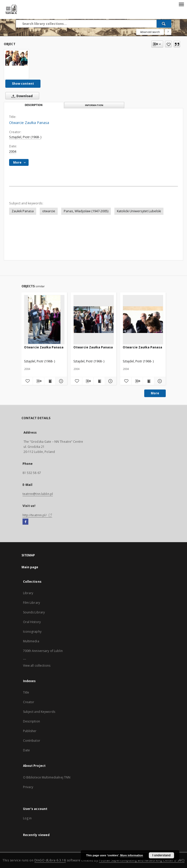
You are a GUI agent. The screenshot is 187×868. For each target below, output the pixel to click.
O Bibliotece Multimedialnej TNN (47, 777)
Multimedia (31, 641)
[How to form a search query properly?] (168, 32)
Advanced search (150, 32)
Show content (23, 84)
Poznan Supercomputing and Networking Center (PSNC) (142, 860)
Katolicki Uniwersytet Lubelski (139, 211)
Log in (27, 818)
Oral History (32, 622)
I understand (161, 855)
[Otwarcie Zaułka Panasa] (16, 58)
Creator (29, 702)
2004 (13, 152)
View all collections (37, 666)
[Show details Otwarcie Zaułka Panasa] (60, 381)
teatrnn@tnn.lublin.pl (38, 494)
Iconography (32, 632)
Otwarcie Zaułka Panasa (44, 347)
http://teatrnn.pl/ (37, 515)
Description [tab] (34, 105)
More (155, 393)
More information (132, 855)
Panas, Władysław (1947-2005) (86, 211)
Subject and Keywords (39, 712)
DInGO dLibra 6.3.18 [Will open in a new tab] (50, 860)
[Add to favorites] (168, 44)
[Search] (164, 24)
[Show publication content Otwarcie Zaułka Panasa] (50, 381)
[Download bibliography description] (38, 381)
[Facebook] (25, 522)
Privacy (28, 787)
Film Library (32, 603)
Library (28, 593)
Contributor (32, 741)
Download (21, 96)
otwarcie (49, 211)
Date (26, 750)
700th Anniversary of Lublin (43, 651)
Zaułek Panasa (23, 211)
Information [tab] (94, 105)
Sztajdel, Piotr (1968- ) (25, 137)
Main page (30, 567)
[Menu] (181, 4)
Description (32, 721)
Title (26, 692)
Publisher (30, 731)
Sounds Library (34, 612)
